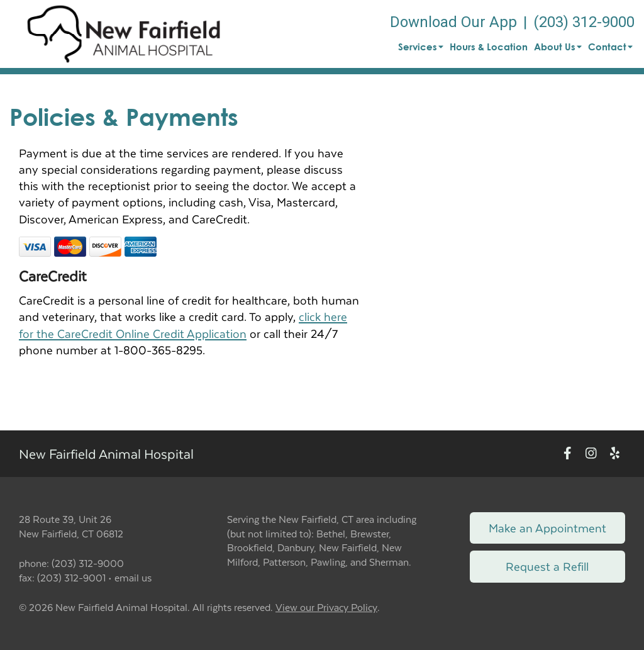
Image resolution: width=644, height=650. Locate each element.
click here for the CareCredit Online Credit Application (183, 324)
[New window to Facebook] (568, 454)
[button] (124, 34)
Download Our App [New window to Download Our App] (453, 22)
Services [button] (421, 47)
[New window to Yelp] (615, 454)
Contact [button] (610, 47)
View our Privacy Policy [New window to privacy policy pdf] (326, 608)
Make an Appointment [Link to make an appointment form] (547, 528)
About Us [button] (558, 47)
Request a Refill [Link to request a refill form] (547, 566)
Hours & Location (489, 47)
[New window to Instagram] (591, 454)
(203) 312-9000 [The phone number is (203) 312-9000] (584, 22)
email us (133, 577)
